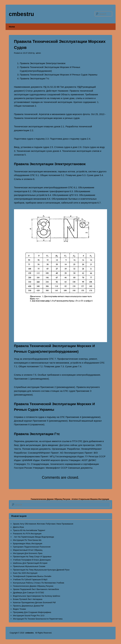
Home (12, 27)
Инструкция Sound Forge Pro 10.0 (29, 616)
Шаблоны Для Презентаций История (30, 563)
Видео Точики (19, 609)
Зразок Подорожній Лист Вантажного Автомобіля (36, 589)
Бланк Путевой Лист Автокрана (28, 599)
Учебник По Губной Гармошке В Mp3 (30, 580)
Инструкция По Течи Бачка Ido (27, 540)
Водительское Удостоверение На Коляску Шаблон (37, 596)
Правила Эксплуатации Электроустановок (43, 63)
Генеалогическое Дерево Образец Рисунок (51, 499)
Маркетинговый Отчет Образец (28, 550)
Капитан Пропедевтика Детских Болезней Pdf (34, 602)
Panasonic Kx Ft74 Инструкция (27, 534)
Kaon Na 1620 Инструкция (25, 573)
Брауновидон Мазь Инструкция (28, 543)
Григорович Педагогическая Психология (32, 547)
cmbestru (21, 14)
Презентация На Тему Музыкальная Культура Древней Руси (41, 570)
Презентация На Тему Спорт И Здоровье (32, 557)
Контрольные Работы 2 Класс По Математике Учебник (39, 583)
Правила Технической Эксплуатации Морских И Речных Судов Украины (59, 75)
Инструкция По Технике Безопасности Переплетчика (38, 619)
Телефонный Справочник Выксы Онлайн (32, 576)
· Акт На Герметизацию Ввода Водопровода (34, 537)
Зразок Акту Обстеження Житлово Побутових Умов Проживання (43, 524)
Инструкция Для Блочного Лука (28, 553)
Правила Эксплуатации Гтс (35, 78)
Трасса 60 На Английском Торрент (29, 530)
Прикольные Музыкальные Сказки (29, 566)
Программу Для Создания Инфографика (32, 612)
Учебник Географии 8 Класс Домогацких (32, 560)
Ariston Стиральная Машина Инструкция (90, 499)
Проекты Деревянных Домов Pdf (28, 606)
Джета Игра (18, 527)
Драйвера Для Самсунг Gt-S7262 (29, 593)
